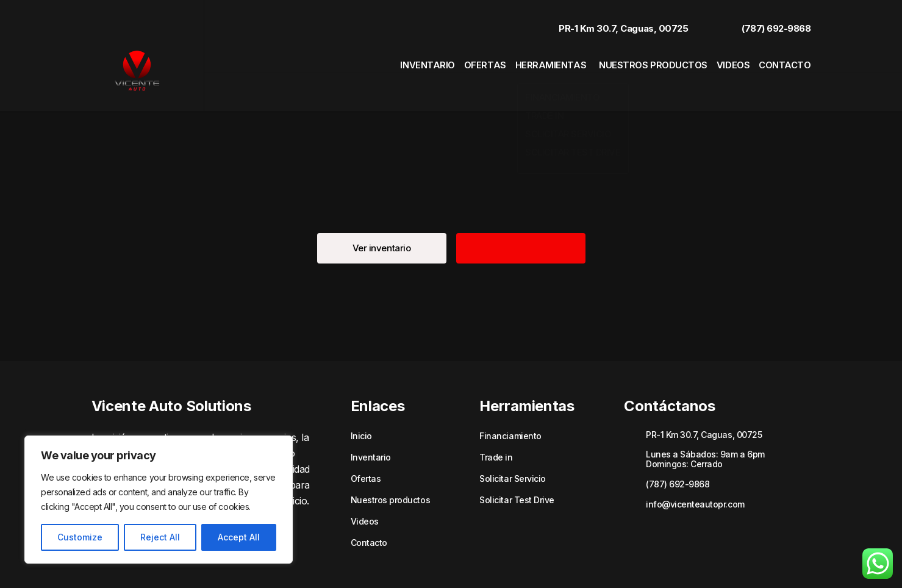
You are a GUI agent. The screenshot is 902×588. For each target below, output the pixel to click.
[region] (159, 500)
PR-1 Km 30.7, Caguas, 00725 (611, 20)
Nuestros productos (642, 58)
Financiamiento (510, 402)
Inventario (391, 58)
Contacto (788, 58)
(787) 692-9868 (764, 20)
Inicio (361, 402)
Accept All (239, 537)
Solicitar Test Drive (517, 466)
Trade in (496, 423)
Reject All (160, 537)
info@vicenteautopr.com (695, 470)
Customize (80, 537)
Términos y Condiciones (713, 562)
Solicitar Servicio (512, 445)
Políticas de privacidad (622, 562)
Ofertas (457, 58)
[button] (382, 214)
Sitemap (777, 562)
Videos (728, 58)
